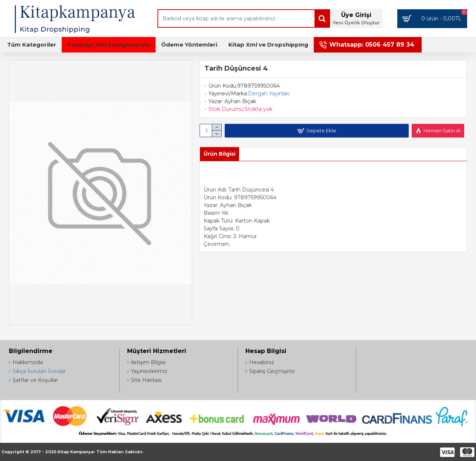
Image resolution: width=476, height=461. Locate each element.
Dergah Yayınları (269, 94)
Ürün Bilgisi (220, 154)
